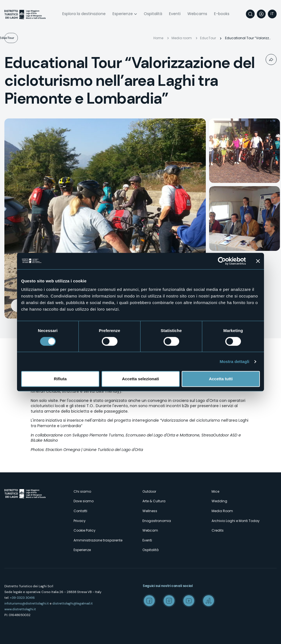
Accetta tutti (221, 379)
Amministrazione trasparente (98, 540)
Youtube (189, 601)
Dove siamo (84, 501)
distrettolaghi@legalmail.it (73, 603)
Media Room (222, 511)
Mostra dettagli (234, 361)
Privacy (80, 521)
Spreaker (209, 601)
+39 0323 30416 (22, 598)
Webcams (197, 14)
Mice (215, 491)
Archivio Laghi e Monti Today (236, 521)
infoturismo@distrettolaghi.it (27, 603)
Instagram (169, 601)
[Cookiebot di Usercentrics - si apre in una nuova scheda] (222, 261)
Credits (218, 530)
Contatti (80, 511)
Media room (182, 38)
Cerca (250, 14)
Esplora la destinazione (84, 14)
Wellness (150, 511)
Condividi (271, 59)
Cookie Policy (85, 530)
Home (158, 38)
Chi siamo (82, 491)
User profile (261, 14)
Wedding (219, 501)
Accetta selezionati (140, 379)
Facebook (149, 601)
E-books (222, 14)
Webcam (150, 530)
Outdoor (149, 491)
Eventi (175, 14)
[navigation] (272, 14)
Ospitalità (153, 14)
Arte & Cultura (154, 501)
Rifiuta (60, 379)
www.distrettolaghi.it (20, 609)
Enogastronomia (157, 521)
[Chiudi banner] (258, 261)
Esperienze (123, 14)
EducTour (21, 38)
